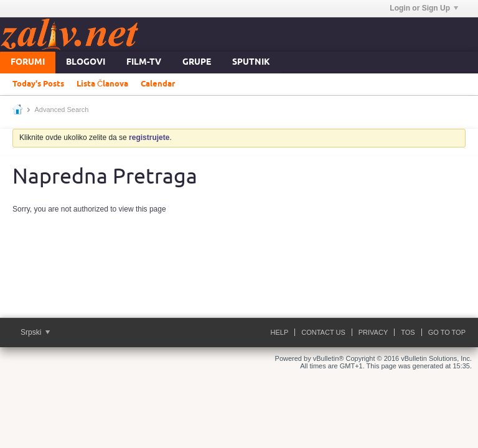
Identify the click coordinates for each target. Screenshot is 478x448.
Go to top (447, 332)
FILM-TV (144, 63)
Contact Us (323, 332)
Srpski (35, 332)
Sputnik (251, 63)
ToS (408, 332)
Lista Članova (102, 84)
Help (280, 332)
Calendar (158, 84)
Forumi (28, 63)
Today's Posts (38, 84)
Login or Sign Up (424, 8)
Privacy (373, 332)
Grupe (197, 63)
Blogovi (86, 63)
